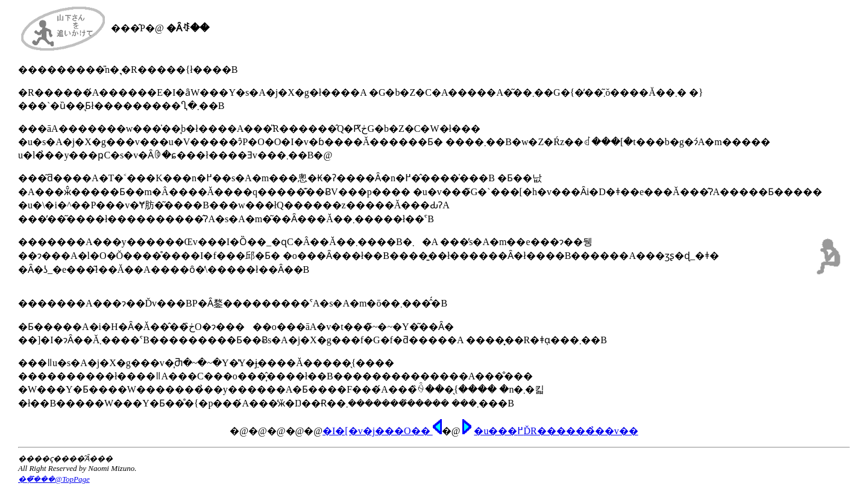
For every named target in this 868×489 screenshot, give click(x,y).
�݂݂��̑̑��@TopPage (54, 479)
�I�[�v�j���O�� (382, 431)
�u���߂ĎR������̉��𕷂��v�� (556, 431)
